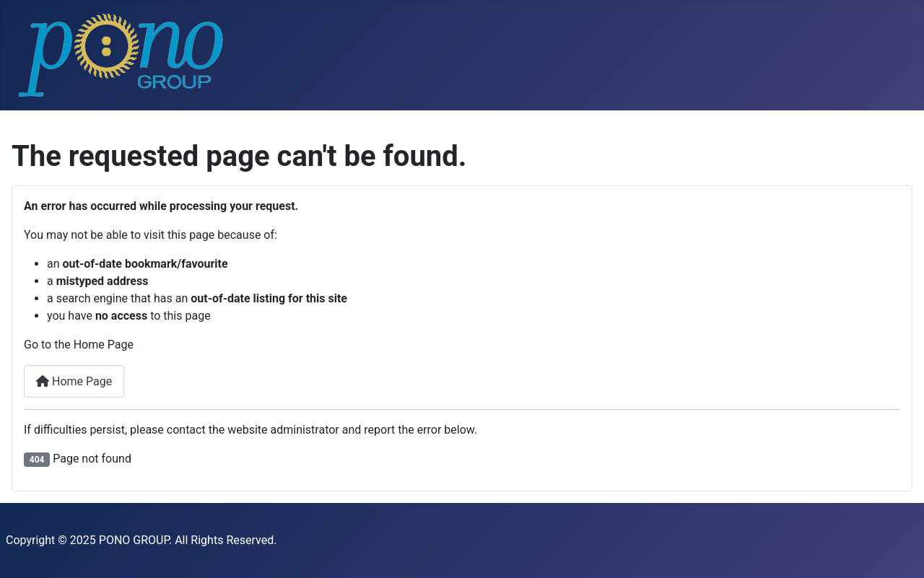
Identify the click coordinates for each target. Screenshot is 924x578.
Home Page (74, 381)
